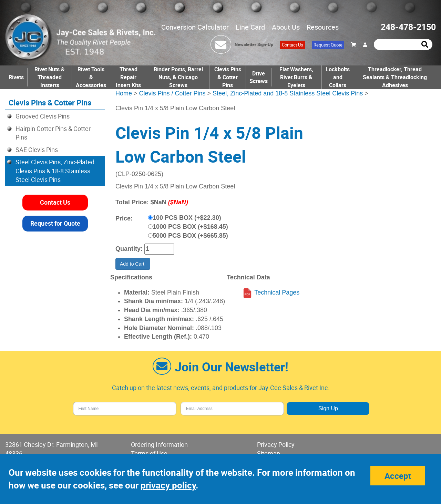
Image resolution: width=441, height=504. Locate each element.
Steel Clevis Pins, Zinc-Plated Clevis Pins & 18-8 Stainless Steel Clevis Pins (55, 171)
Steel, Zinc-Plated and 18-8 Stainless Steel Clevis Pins (288, 93)
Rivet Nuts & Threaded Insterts (50, 77)
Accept (398, 476)
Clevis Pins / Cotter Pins (172, 93)
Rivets (16, 77)
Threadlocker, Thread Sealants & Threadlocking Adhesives (395, 77)
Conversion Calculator (195, 27)
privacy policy (168, 485)
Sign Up (328, 408)
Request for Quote (55, 223)
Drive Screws (259, 77)
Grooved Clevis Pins (43, 116)
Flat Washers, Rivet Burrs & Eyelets (296, 77)
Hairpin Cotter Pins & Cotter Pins (53, 133)
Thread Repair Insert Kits (128, 77)
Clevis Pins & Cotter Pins (228, 77)
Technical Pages (277, 292)
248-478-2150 (408, 27)
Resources (323, 27)
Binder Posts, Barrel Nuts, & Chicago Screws (178, 77)
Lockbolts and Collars (338, 77)
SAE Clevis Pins (37, 150)
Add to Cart (133, 264)
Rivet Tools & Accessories (91, 77)
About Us (286, 27)
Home (124, 93)
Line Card (250, 27)
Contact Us (293, 45)
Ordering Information (159, 444)
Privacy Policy (276, 444)
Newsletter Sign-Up (254, 44)
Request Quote (328, 45)
